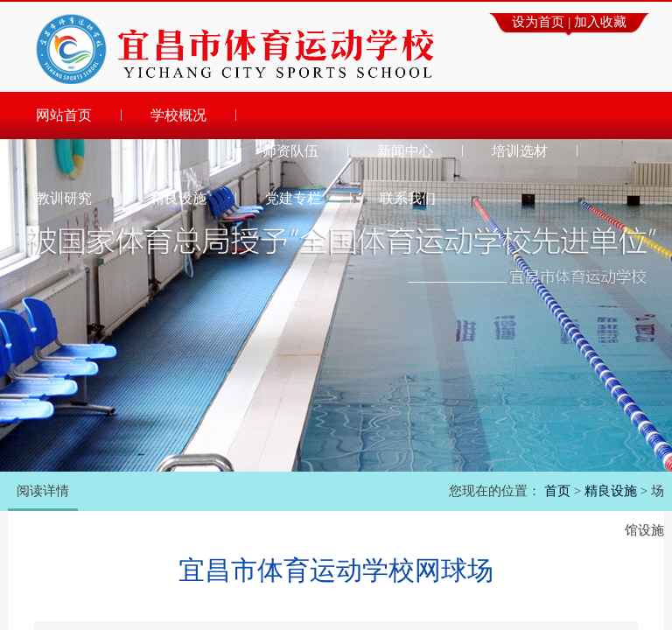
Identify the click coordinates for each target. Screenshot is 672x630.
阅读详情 (43, 491)
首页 (557, 491)
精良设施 (611, 491)
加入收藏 (600, 22)
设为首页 (538, 22)
